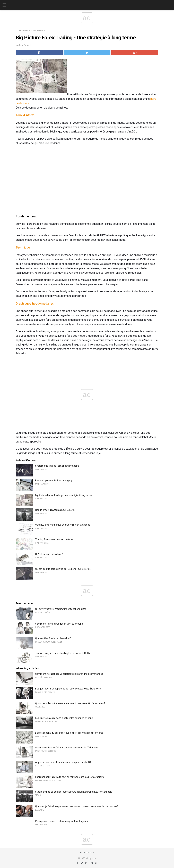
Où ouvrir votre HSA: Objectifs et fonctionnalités (61, 609)
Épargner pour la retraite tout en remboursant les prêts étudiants (70, 777)
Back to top (87, 853)
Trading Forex (22, 30)
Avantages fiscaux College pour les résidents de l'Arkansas (67, 748)
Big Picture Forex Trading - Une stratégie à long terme (64, 495)
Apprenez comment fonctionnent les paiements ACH (64, 762)
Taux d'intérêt (25, 115)
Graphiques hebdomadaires (35, 304)
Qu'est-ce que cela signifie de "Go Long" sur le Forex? (63, 569)
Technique (23, 247)
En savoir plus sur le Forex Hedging (54, 481)
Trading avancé (38, 30)
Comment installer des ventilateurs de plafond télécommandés (69, 674)
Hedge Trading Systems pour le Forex (55, 510)
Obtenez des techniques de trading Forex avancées (63, 525)
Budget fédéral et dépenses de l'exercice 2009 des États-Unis (68, 689)
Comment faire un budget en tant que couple (59, 624)
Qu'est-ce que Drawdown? (49, 554)
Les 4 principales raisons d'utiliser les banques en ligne (64, 718)
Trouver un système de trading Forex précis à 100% (62, 653)
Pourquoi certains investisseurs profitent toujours (62, 821)
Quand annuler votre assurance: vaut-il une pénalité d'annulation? (70, 703)
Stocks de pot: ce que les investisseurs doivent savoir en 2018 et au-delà (74, 792)
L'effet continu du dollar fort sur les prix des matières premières (69, 733)
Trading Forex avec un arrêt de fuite (54, 539)
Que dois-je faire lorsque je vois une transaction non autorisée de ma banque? (77, 806)
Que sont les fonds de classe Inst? (53, 638)
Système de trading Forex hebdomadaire (57, 466)
